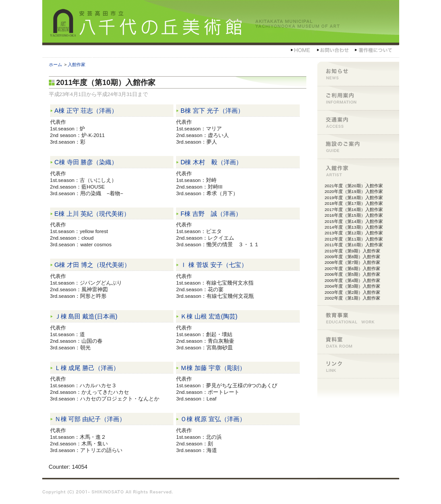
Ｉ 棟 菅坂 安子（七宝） (214, 265)
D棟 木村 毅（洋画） (211, 162)
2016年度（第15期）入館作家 (354, 215)
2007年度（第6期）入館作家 (353, 269)
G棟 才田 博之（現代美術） (93, 265)
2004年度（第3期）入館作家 (353, 286)
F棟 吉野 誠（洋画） (211, 214)
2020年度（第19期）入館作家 (354, 191)
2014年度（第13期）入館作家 (354, 227)
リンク (358, 366)
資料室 (358, 342)
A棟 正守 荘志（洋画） (86, 111)
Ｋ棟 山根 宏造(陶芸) (209, 316)
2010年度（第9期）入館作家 (353, 251)
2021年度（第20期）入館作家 (354, 186)
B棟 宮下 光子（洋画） (212, 111)
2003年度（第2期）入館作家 (353, 292)
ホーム (55, 65)
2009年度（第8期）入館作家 (353, 257)
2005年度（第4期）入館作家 (353, 280)
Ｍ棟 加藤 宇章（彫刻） (213, 368)
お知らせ (358, 74)
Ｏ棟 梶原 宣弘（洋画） (213, 419)
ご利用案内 (358, 98)
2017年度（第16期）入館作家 (354, 209)
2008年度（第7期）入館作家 (353, 262)
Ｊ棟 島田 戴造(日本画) (86, 316)
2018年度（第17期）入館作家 (354, 203)
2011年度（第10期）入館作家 (354, 245)
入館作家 (77, 65)
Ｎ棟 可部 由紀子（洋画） (90, 419)
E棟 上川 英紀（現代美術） (92, 214)
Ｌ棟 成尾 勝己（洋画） (87, 368)
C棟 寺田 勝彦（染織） (86, 162)
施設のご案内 (358, 146)
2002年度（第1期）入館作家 (353, 298)
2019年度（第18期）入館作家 (354, 198)
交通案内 (358, 122)
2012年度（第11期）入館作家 (354, 239)
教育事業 (358, 317)
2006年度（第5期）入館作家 (353, 274)
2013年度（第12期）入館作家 (354, 233)
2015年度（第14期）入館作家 (354, 221)
